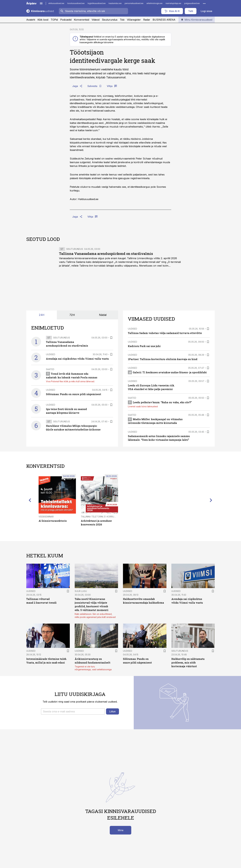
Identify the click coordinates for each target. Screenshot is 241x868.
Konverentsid (82, 20)
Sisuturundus (110, 20)
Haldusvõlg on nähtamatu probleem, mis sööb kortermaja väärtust (188, 663)
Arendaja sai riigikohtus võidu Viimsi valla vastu (77, 359)
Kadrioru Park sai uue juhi (144, 346)
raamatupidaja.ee (173, 3)
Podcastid (66, 20)
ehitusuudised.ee (56, 3)
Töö (122, 20)
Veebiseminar (46, 517)
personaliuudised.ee (134, 3)
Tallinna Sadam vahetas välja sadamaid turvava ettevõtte (165, 333)
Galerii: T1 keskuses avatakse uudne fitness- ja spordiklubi (167, 372)
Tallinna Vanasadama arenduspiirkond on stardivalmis (106, 254)
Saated (50, 369)
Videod (96, 20)
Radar (147, 20)
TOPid (54, 20)
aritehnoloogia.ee (154, 3)
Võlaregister (134, 20)
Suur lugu (81, 591)
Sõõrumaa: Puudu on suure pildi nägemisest (74, 394)
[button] (73, 711)
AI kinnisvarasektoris (53, 521)
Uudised (51, 354)
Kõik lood (43, 20)
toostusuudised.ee (76, 3)
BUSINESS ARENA (164, 20)
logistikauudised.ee (97, 3)
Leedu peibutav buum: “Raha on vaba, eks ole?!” (160, 402)
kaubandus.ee (115, 3)
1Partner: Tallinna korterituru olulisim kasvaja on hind (163, 359)
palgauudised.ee (192, 3)
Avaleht (31, 20)
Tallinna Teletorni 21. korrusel (99, 517)
